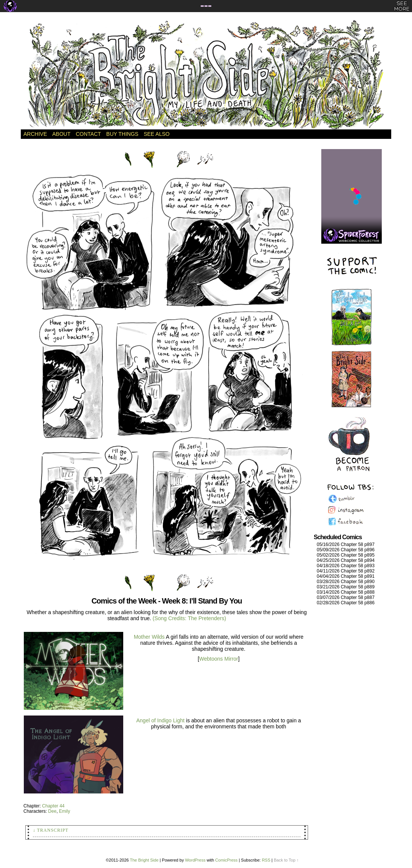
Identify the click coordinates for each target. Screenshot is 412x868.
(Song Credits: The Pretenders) (189, 618)
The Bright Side (206, 75)
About (61, 134)
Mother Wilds (149, 637)
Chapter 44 (53, 806)
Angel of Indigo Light (161, 720)
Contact (88, 134)
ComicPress (226, 860)
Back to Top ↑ (286, 860)
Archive (35, 134)
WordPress (195, 860)
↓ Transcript (51, 830)
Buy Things (122, 134)
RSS (266, 860)
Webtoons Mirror (219, 659)
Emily (64, 811)
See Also (156, 134)
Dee (52, 811)
